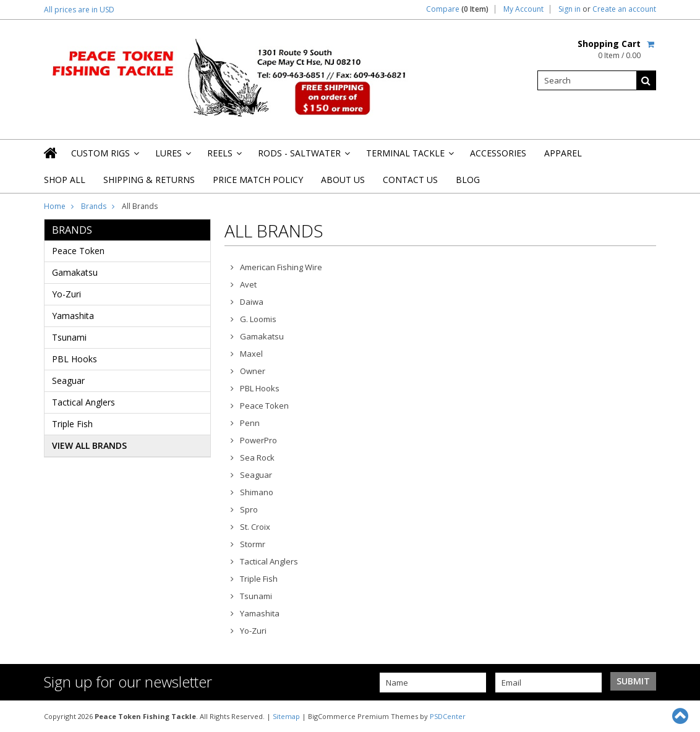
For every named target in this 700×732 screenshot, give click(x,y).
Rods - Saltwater (303, 157)
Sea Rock (257, 457)
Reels (224, 157)
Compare (457, 9)
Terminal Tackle (409, 157)
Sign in (570, 9)
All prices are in (79, 10)
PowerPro (258, 440)
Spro (249, 509)
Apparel (563, 153)
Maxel (251, 354)
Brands (94, 206)
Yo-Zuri (66, 294)
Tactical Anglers (83, 402)
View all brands (89, 445)
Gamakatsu (75, 272)
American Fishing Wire (281, 267)
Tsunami (69, 337)
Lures (172, 157)
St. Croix (255, 527)
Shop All (65, 180)
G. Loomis (258, 319)
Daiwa (252, 302)
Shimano (257, 492)
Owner (253, 371)
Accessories (498, 153)
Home (55, 206)
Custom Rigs (104, 157)
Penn (250, 423)
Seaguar (68, 381)
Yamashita (73, 316)
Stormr (253, 544)
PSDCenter (448, 716)
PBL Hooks (75, 359)
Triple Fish (72, 424)
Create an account (624, 9)
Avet (248, 284)
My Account (523, 9)
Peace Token (78, 251)
